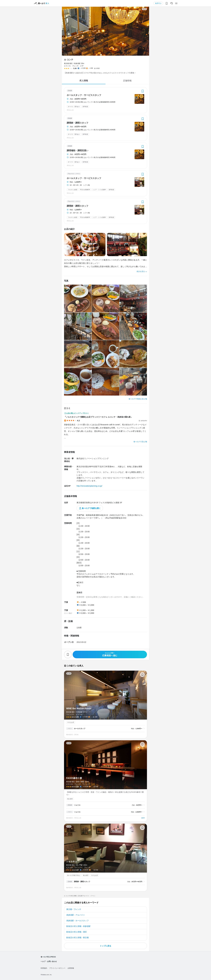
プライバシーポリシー (57, 968)
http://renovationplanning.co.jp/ (89, 486)
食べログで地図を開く (91, 508)
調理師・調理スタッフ (78, 123)
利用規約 (44, 968)
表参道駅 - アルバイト (76, 915)
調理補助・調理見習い (78, 151)
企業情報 (71, 968)
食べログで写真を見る (137, 399)
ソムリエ (77, 805)
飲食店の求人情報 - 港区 (77, 932)
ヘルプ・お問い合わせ (49, 961)
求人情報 (84, 81)
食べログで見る (139, 442)
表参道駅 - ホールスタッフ (78, 921)
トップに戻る (105, 946)
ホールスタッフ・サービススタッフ (84, 95)
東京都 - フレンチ (74, 909)
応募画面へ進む (110, 654)
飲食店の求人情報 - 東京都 (78, 938)
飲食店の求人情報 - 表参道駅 (78, 926)
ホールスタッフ (80, 729)
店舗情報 (127, 81)
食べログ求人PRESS (48, 957)
